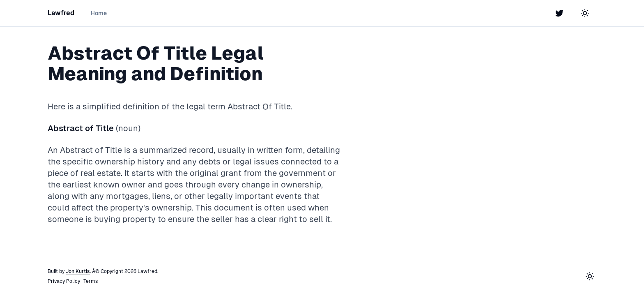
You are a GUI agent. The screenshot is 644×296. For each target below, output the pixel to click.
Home (99, 13)
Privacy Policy (64, 281)
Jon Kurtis (78, 271)
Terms (91, 281)
